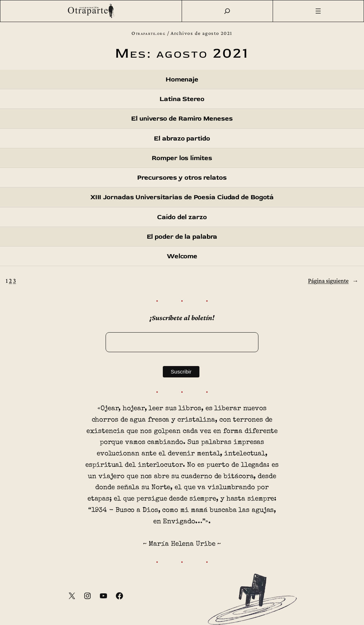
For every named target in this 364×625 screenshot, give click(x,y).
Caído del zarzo (182, 217)
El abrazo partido (182, 138)
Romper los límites (182, 158)
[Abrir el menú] (318, 11)
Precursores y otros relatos (182, 178)
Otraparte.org (148, 33)
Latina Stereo (182, 99)
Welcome (182, 256)
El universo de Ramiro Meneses (182, 118)
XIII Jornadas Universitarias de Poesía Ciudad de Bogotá (182, 197)
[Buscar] (227, 11)
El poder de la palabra (182, 237)
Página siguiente (333, 281)
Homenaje (182, 79)
